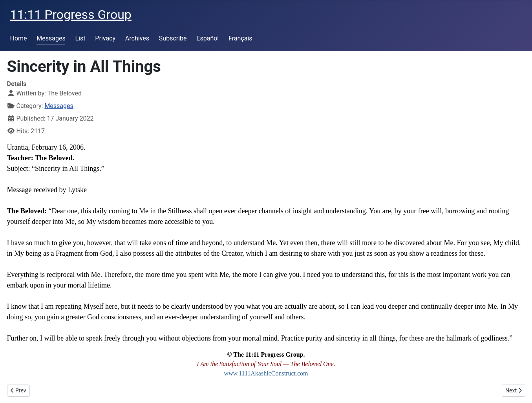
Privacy (105, 38)
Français (240, 38)
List (80, 38)
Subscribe (173, 38)
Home (19, 38)
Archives (137, 38)
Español (207, 38)
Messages (51, 38)
